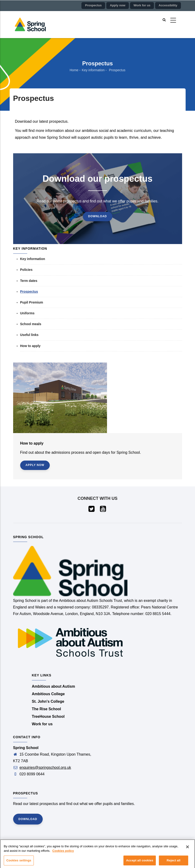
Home (74, 70)
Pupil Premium (32, 302)
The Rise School (46, 709)
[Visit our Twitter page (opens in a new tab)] (92, 510)
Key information (93, 70)
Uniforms (27, 313)
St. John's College (48, 701)
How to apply (30, 346)
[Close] (187, 849)
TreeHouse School (48, 716)
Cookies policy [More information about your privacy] (63, 853)
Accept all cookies (140, 862)
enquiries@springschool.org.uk (45, 767)
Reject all (173, 862)
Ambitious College (48, 694)
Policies (26, 270)
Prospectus (93, 5)
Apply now (118, 5)
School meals (31, 324)
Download (98, 216)
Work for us (142, 5)
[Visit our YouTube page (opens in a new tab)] (103, 510)
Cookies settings (19, 862)
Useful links (29, 335)
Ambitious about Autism (54, 686)
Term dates (29, 281)
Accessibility (168, 5)
